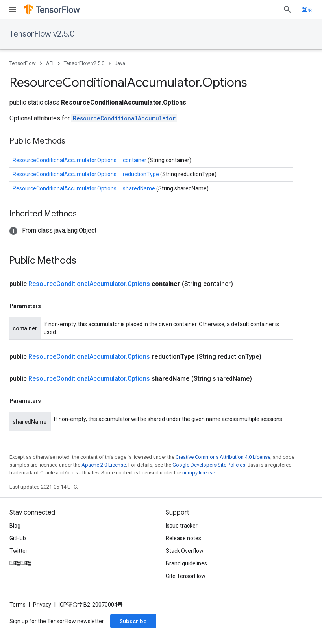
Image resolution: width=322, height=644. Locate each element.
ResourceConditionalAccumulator (124, 118)
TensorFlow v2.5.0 (42, 34)
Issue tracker (182, 526)
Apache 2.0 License (104, 465)
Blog (15, 526)
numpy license (199, 473)
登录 (307, 9)
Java (120, 63)
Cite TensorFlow (186, 576)
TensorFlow (23, 63)
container (135, 160)
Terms (18, 605)
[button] (53, 230)
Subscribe (133, 621)
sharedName (140, 188)
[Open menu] (13, 9)
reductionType (142, 174)
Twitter (19, 551)
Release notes (183, 538)
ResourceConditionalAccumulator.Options (65, 160)
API (50, 63)
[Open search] (287, 9)
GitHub (18, 538)
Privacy (42, 605)
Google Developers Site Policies (209, 465)
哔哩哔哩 (20, 563)
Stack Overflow (185, 551)
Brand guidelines (186, 563)
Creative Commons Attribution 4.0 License (223, 457)
